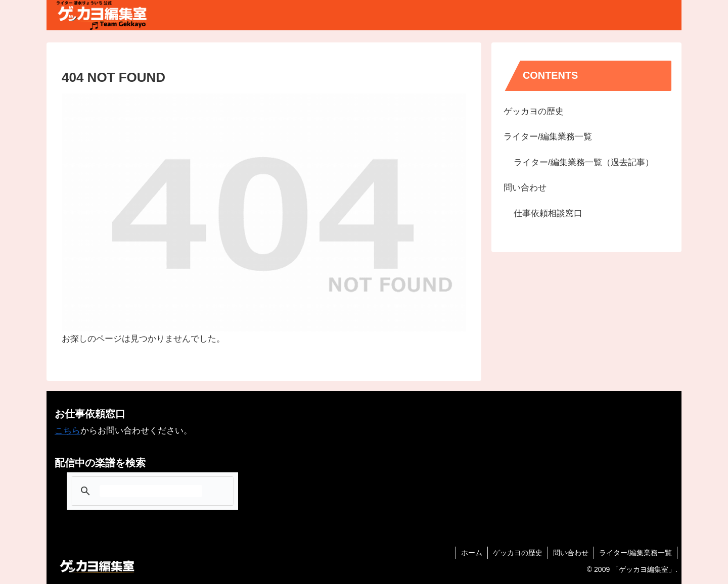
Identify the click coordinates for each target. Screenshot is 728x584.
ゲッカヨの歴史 (534, 111)
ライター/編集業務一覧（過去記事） (584, 162)
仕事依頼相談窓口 (548, 213)
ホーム (472, 553)
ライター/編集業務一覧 (548, 137)
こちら (67, 431)
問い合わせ (525, 188)
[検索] (151, 491)
